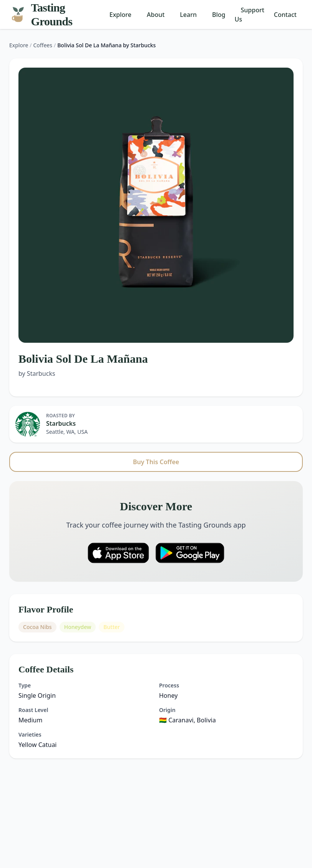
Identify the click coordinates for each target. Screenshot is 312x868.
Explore (120, 15)
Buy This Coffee (156, 462)
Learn (188, 15)
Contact (285, 15)
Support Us (250, 15)
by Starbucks (37, 373)
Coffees (43, 45)
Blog (219, 15)
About (156, 15)
